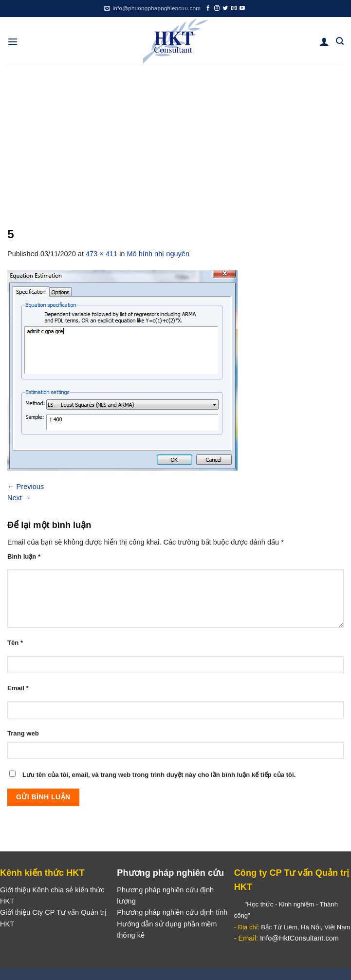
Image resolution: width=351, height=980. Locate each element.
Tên (15, 643)
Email (18, 688)
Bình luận (24, 556)
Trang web (23, 733)
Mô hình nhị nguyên (158, 254)
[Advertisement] (175, 139)
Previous (26, 487)
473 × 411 (102, 254)
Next (19, 498)
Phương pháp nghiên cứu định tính (172, 912)
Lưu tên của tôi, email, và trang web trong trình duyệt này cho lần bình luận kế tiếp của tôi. (159, 775)
